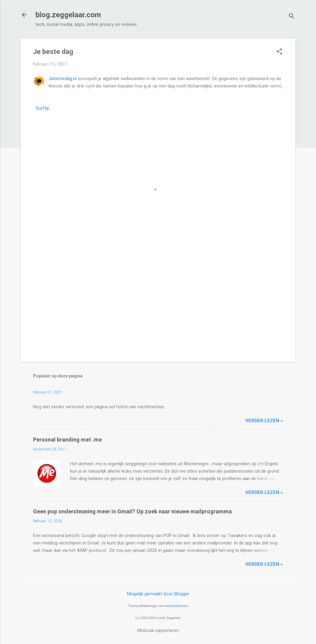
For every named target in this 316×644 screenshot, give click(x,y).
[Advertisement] (158, 304)
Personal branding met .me (67, 440)
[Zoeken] (292, 17)
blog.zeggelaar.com (68, 15)
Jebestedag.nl (62, 79)
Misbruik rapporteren (158, 630)
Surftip (43, 108)
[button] (279, 52)
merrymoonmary (177, 606)
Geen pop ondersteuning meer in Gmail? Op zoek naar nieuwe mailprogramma (132, 511)
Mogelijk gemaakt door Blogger (158, 594)
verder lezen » (264, 421)
